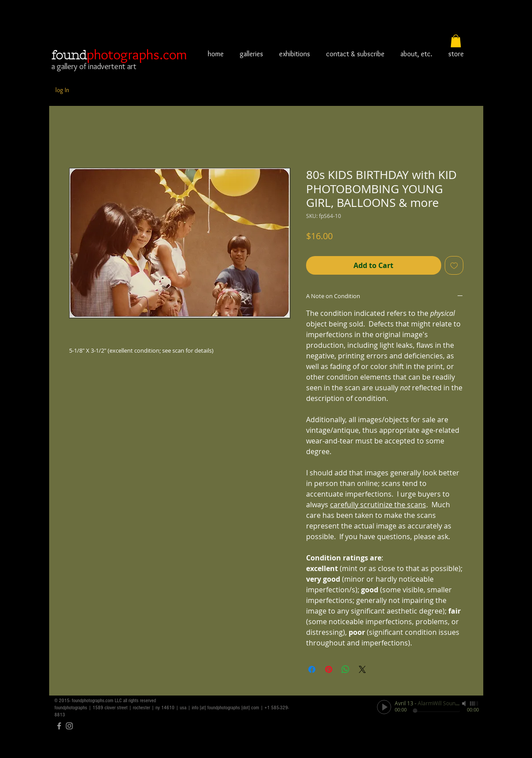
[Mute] (465, 704)
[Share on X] (362, 669)
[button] (456, 41)
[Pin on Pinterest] (329, 669)
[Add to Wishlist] (454, 265)
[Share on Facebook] (312, 669)
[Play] (384, 707)
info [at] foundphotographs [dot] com (225, 708)
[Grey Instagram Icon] (69, 726)
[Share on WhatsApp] (346, 669)
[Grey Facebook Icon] (59, 726)
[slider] (474, 704)
